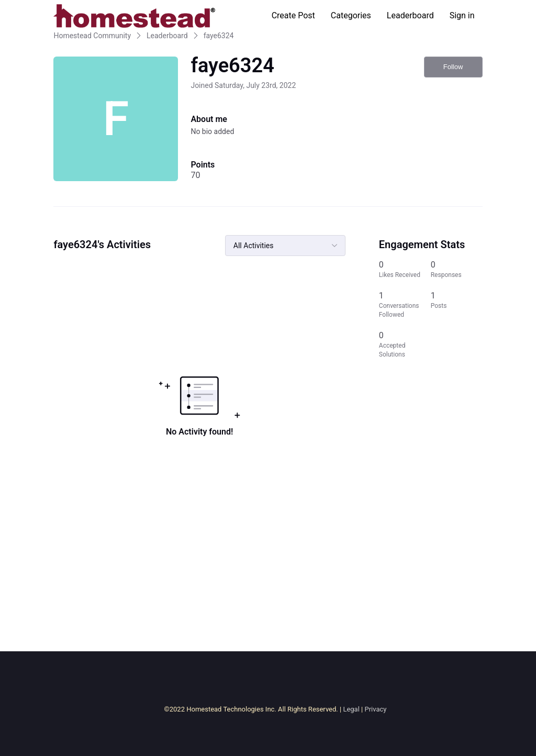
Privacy (375, 709)
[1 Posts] (457, 305)
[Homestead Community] (134, 16)
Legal (351, 709)
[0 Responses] (457, 269)
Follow (453, 67)
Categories (351, 15)
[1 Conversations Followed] (405, 305)
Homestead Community (92, 36)
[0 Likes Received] (405, 269)
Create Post (293, 15)
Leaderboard (410, 15)
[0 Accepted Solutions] (405, 344)
